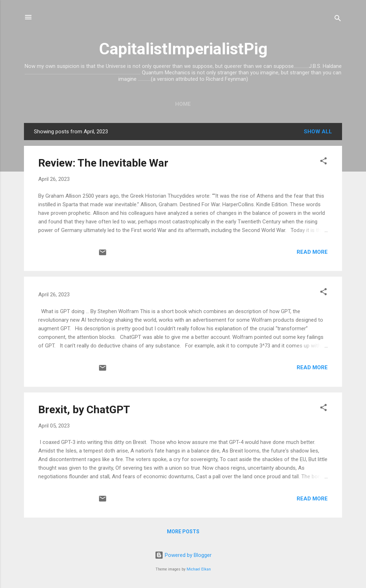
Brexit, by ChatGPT (84, 409)
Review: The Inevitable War (103, 163)
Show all (318, 132)
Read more (312, 252)
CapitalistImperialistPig (183, 49)
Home (183, 104)
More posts (183, 532)
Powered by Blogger (183, 555)
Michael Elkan (199, 569)
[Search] (338, 19)
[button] (323, 162)
